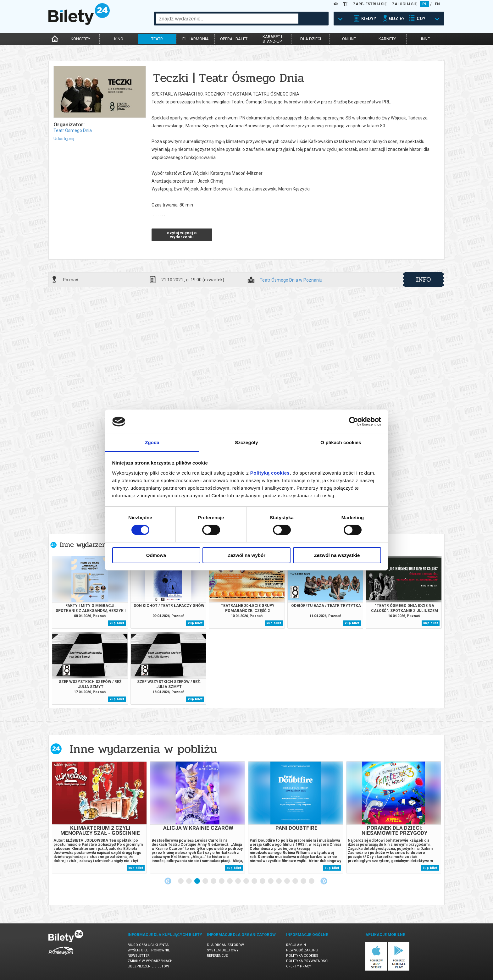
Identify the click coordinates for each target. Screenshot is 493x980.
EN (437, 4)
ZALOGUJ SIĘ (404, 4)
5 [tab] (214, 881)
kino (119, 39)
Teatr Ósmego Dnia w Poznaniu (291, 280)
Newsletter (139, 956)
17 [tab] (312, 881)
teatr (157, 39)
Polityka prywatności (307, 961)
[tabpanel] (99, 817)
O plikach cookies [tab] (341, 442)
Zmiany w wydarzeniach (150, 961)
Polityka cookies (302, 956)
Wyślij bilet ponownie (149, 950)
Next (324, 881)
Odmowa (156, 555)
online (349, 39)
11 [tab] (263, 881)
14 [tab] (287, 881)
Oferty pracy (299, 966)
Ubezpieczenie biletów (148, 966)
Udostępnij (64, 139)
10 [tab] (255, 881)
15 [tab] (296, 881)
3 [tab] (197, 881)
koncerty (80, 39)
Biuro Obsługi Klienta (148, 945)
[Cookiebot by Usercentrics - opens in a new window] (354, 421)
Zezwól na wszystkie (337, 555)
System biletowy (223, 950)
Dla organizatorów (225, 945)
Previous (168, 881)
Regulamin (296, 945)
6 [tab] (222, 881)
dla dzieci (311, 39)
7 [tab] (230, 881)
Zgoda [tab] (152, 442)
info (424, 279)
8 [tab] (238, 881)
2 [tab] (189, 881)
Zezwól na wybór (246, 555)
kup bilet (117, 623)
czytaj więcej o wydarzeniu (182, 235)
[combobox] (227, 19)
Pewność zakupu (302, 950)
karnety (387, 39)
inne (425, 39)
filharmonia (196, 39)
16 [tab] (304, 881)
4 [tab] (206, 881)
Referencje (217, 956)
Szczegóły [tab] (246, 442)
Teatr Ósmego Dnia (73, 130)
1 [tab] (181, 881)
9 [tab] (246, 881)
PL (425, 4)
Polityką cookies (270, 473)
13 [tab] (279, 881)
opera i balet (234, 39)
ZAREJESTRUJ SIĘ (370, 4)
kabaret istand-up (272, 39)
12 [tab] (271, 881)
